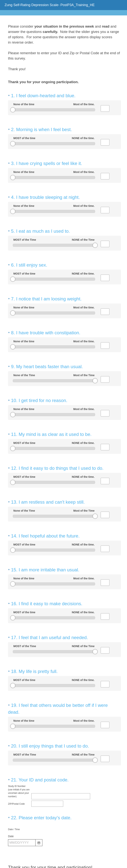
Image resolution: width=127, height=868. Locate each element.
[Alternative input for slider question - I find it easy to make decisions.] (105, 565)
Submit (64, 812)
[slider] (13, 110)
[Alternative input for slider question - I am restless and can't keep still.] (105, 474)
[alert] (64, 781)
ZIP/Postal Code (16, 735)
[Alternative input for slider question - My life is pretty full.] (105, 626)
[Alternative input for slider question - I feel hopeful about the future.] (105, 504)
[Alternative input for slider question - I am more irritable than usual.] (105, 535)
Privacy (55, 854)
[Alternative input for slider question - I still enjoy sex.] (105, 261)
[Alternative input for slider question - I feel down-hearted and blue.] (105, 108)
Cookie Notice (69, 854)
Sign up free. (82, 843)
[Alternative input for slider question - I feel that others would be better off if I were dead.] (105, 663)
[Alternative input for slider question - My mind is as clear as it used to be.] (105, 413)
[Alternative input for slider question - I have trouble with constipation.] (105, 322)
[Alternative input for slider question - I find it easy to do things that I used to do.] (105, 443)
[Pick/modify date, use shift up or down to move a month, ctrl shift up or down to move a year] (22, 774)
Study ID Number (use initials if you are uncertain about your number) (19, 723)
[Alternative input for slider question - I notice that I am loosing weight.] (105, 291)
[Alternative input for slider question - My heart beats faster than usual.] (105, 352)
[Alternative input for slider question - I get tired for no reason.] (105, 382)
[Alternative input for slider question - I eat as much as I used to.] (105, 230)
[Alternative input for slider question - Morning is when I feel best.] (105, 139)
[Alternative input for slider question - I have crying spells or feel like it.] (105, 169)
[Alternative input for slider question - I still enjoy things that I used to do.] (105, 694)
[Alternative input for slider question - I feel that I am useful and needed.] (105, 596)
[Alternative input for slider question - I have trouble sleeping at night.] (105, 200)
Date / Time (14, 761)
